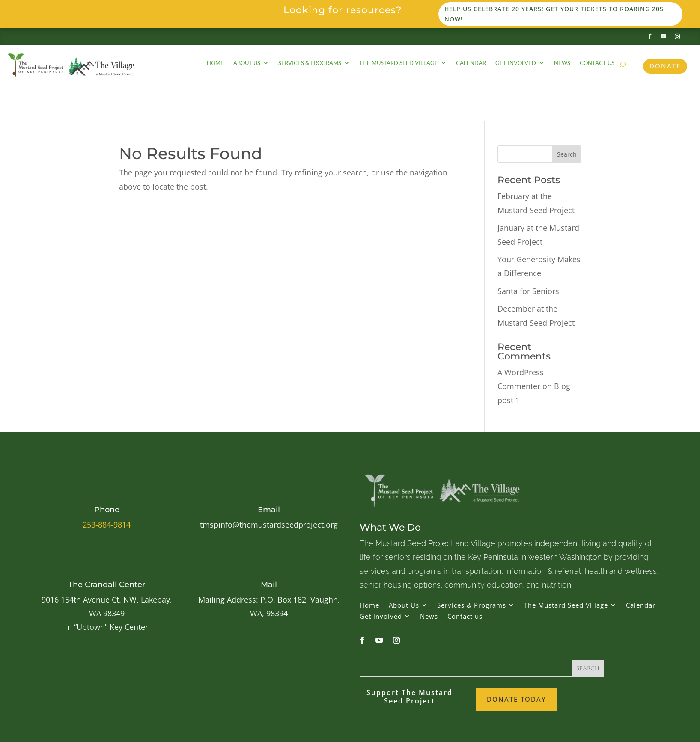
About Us (247, 63)
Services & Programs (310, 63)
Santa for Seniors (528, 291)
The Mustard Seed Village (399, 63)
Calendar (471, 63)
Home (215, 63)
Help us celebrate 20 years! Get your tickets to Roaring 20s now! (554, 14)
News (562, 63)
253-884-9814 (107, 525)
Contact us (597, 63)
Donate (665, 66)
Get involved (516, 63)
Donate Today (517, 699)
